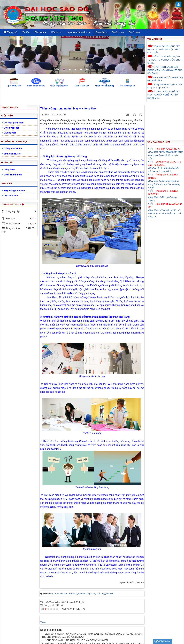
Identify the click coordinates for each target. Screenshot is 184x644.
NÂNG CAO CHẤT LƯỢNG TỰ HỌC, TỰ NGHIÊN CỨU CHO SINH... (164, 59)
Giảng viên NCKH (13, 149)
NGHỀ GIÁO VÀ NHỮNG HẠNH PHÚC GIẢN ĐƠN (70, 640)
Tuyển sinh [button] (135, 32)
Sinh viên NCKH (12, 154)
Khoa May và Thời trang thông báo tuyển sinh (165, 79)
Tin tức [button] (26, 32)
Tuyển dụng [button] (118, 32)
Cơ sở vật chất (11, 128)
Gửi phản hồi (162, 641)
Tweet (43, 622)
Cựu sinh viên (11, 195)
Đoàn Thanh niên (13, 175)
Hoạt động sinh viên (14, 191)
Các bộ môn (10, 133)
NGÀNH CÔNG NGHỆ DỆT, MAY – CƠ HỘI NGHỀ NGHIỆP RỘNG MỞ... (164, 95)
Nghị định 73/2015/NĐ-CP (166, 149)
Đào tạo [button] (56, 33)
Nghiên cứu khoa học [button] (79, 33)
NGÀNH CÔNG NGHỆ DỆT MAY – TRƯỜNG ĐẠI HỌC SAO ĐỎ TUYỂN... (164, 49)
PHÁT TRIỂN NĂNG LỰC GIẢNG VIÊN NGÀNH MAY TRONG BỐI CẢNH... (165, 70)
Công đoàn (10, 170)
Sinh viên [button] (40, 33)
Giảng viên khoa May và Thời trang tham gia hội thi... (165, 86)
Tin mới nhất (155, 39)
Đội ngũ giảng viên (14, 123)
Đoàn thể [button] (101, 33)
